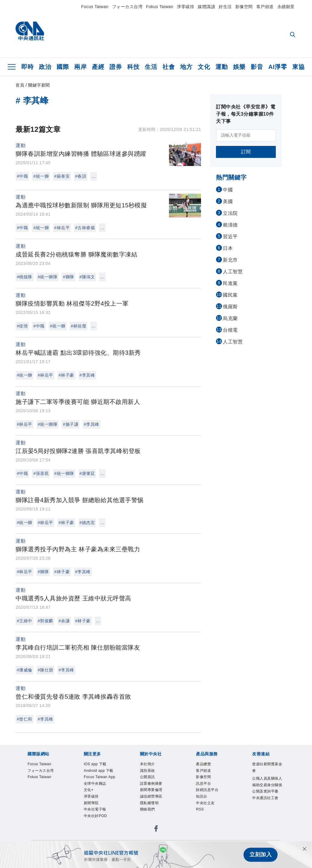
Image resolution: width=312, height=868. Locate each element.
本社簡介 (149, 765)
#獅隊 (68, 277)
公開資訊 (149, 779)
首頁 (20, 85)
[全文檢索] (293, 35)
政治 (45, 67)
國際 (63, 67)
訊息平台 (205, 787)
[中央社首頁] (30, 33)
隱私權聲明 (151, 808)
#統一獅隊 (48, 277)
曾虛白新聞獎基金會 (267, 768)
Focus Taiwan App (98, 790)
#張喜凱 (41, 473)
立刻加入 (261, 855)
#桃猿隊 (25, 277)
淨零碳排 (185, 7)
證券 (116, 67)
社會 (169, 67)
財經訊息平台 (209, 794)
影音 (257, 67)
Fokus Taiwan (160, 7)
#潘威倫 (25, 670)
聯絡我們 (149, 816)
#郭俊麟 (45, 621)
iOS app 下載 (97, 765)
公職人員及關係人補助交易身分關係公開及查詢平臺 (267, 791)
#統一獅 (41, 176)
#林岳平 (62, 228)
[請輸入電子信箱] (246, 135)
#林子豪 (66, 375)
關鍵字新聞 (39, 85)
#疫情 (22, 326)
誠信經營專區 (153, 801)
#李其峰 (87, 375)
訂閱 (246, 152)
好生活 (225, 7)
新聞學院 (92, 823)
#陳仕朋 (45, 670)
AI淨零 (278, 67)
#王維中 (25, 621)
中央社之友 (207, 808)
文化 (204, 67)
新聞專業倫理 (153, 794)
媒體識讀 (206, 7)
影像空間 (244, 7)
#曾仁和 (25, 719)
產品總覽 (205, 765)
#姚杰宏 (87, 523)
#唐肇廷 (87, 473)
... (93, 176)
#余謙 (64, 621)
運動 (222, 67)
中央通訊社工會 (267, 809)
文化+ (89, 808)
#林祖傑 (79, 326)
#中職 (22, 176)
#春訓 (81, 176)
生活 (151, 67)
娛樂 (239, 67)
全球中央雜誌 (97, 801)
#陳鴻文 (87, 277)
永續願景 (286, 7)
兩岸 (80, 67)
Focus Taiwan (95, 7)
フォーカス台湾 (127, 7)
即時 (27, 67)
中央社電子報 (97, 830)
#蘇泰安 (62, 176)
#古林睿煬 (85, 228)
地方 (186, 67)
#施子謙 (71, 424)
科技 (133, 67)
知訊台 (203, 801)
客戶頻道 (265, 7)
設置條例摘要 (153, 787)
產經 (98, 67)
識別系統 (149, 772)
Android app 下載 (99, 775)
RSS (201, 816)
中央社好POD (97, 837)
